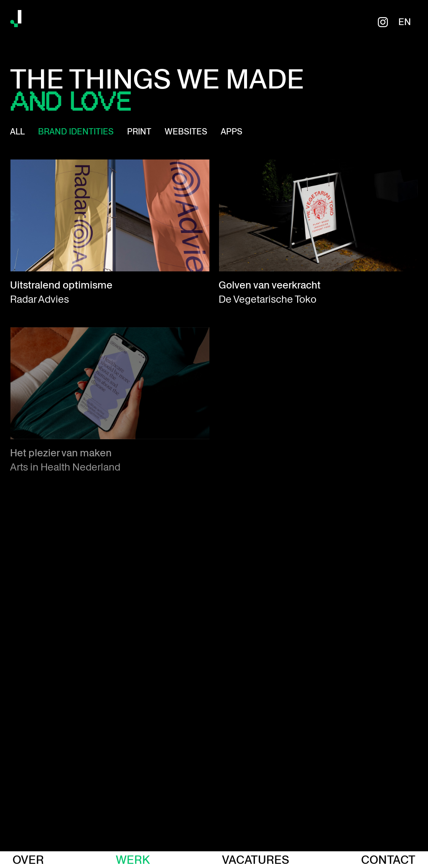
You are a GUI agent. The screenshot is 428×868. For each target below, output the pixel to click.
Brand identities (76, 132)
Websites (186, 132)
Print (139, 132)
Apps (232, 132)
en (405, 22)
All (17, 132)
